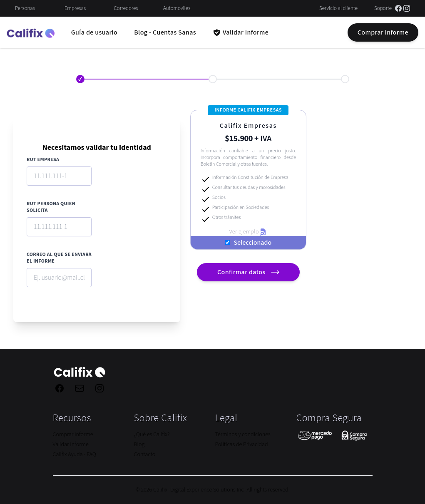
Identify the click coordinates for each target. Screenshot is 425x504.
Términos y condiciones (243, 434)
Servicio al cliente (338, 8)
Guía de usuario (94, 32)
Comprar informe (383, 32)
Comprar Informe (73, 434)
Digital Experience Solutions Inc (207, 490)
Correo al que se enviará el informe (59, 258)
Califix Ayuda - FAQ (75, 454)
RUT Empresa (43, 160)
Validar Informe (71, 444)
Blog (139, 444)
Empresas (75, 8)
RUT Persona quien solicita (51, 207)
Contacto (145, 454)
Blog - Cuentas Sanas (165, 32)
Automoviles (177, 8)
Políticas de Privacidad (242, 444)
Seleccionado (252, 243)
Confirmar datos (250, 272)
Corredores (126, 8)
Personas (25, 8)
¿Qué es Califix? (152, 434)
